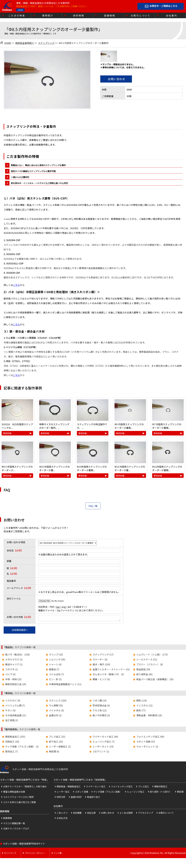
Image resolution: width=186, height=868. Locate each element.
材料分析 (61, 798)
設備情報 (110, 15)
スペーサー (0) (100, 660)
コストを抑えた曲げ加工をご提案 (20, 803)
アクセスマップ (146, 814)
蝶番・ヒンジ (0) (101, 680)
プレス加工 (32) (57, 737)
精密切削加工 (161, 787)
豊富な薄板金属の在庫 (14, 793)
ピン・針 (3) (55, 680)
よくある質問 (126, 814)
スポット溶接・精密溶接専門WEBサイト (24, 844)
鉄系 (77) (141, 711)
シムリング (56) (57, 660)
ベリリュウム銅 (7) (15, 706)
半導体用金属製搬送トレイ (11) (65, 685)
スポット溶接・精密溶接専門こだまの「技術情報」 (80, 781)
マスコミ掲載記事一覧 (14, 824)
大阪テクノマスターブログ (16, 829)
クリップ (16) (56, 655)
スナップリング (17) (103, 655)
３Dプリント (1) (101, 752)
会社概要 (77, 814)
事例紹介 (48, 15)
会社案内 (172, 15)
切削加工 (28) (12, 742)
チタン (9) (10, 711)
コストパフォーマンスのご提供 (18, 798)
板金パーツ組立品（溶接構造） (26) (155, 680)
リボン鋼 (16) (100, 701)
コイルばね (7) (56, 675)
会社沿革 (91, 814)
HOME (20, 10)
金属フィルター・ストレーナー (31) (111, 670)
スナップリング (46, 43)
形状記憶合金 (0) (101, 706)
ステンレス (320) (58, 701)
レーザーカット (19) (103, 747)
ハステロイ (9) (13, 701)
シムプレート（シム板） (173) (152, 655)
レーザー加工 (63, 793)
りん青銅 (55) (56, 706)
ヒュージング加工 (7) (104, 742)
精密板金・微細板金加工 (69, 787)
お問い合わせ (108, 814)
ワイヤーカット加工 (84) (105, 737)
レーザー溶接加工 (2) (60, 747)
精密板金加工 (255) (15, 737)
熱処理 (180, 793)
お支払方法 (62, 819)
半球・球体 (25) (13, 680)
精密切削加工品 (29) (16, 685)
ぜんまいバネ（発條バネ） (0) (108, 675)
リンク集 (58, 854)
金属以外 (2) (55, 716)
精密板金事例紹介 (25, 43)
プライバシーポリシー (35, 854)
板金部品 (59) (143, 670)
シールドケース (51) (147, 660)
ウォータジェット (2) (147, 747)
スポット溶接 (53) (146, 742)
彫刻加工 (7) (12, 752)
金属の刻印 (76, 798)
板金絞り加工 (94, 798)
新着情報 (8, 819)
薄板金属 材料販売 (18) (149, 716)
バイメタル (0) (56, 711)
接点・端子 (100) (101, 665)
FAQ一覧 (93, 506)
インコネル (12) (144, 706)
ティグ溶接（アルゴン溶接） (108, 793)
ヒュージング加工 (136, 793)
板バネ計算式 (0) (101, 716)
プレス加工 (143, 787)
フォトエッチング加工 (122, 787)
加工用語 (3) (12, 721)
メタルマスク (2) (14, 660)
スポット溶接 (82, 793)
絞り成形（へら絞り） (161, 793)
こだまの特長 (17, 15)
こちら (16, 285)
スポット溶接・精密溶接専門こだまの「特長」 (24, 781)
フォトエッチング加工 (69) (150, 737)
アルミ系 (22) (100, 711)
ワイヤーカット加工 (96, 787)
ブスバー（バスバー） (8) (150, 665)
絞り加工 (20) (56, 742)
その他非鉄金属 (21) (16, 716)
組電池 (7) (54, 670)
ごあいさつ (62, 814)
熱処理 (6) (54, 752)
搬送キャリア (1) (14, 665)
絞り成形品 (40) (144, 675)
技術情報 (79, 15)
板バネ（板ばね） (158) (18, 655)
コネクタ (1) (12, 670)
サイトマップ (10, 854)
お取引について (141, 15)
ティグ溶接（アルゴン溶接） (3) (22, 747)
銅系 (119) (142, 701)
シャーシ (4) (55, 665)
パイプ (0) (10, 675)
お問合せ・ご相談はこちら (163, 6)
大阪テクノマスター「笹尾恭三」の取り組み (25, 787)
